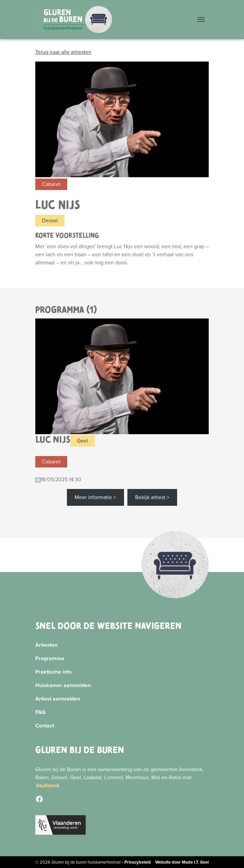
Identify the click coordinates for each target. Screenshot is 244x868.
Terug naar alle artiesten (63, 52)
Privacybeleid (138, 862)
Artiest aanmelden (58, 699)
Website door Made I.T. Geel (182, 862)
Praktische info (53, 672)
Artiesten (46, 645)
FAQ (40, 712)
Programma (50, 658)
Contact (45, 726)
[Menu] (201, 20)
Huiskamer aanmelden (63, 685)
